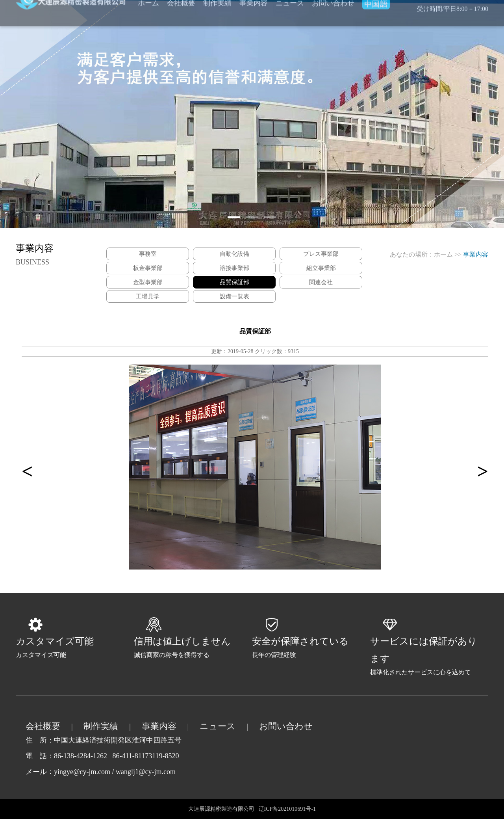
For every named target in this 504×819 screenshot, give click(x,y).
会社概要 (43, 726)
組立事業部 (321, 268)
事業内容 (159, 726)
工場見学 (148, 296)
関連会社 (321, 282)
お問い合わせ (286, 726)
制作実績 (101, 726)
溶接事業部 (234, 268)
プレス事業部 (321, 254)
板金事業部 (148, 268)
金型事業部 (148, 282)
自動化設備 (234, 254)
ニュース (218, 726)
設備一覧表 (234, 296)
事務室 (148, 254)
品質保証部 (234, 282)
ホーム (443, 254)
